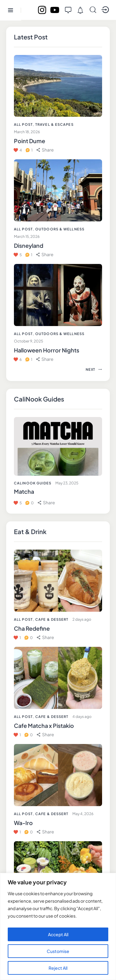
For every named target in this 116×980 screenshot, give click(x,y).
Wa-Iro (23, 823)
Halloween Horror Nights (47, 350)
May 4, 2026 (83, 814)
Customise (58, 951)
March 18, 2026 (27, 132)
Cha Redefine (32, 628)
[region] (58, 926)
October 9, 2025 (28, 341)
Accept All (58, 934)
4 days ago (82, 717)
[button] (45, 637)
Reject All (58, 968)
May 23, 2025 (67, 483)
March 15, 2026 (27, 236)
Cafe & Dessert (52, 619)
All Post (23, 619)
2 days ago (82, 619)
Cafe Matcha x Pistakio (44, 726)
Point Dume (30, 141)
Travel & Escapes (54, 124)
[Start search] (93, 10)
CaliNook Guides (33, 483)
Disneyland (29, 245)
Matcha (24, 491)
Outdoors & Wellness (60, 229)
